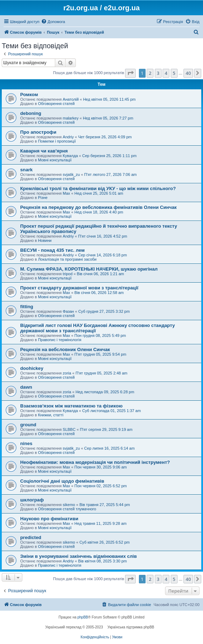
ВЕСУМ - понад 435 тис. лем (52, 250)
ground (28, 425)
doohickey (32, 368)
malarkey (71, 118)
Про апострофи (38, 132)
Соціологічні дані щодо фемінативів (62, 481)
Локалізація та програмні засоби (67, 259)
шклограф (32, 500)
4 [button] (166, 73)
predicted (31, 537)
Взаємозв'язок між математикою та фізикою (71, 406)
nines (26, 443)
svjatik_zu (71, 174)
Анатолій (71, 99)
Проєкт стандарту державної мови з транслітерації (79, 288)
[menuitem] (53, 22)
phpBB (83, 617)
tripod (68, 274)
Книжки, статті (51, 415)
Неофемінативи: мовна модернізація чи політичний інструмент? (95, 462)
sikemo (69, 505)
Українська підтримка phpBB (131, 627)
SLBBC (69, 429)
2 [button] (150, 73)
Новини (45, 240)
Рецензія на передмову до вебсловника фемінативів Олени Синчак (98, 207)
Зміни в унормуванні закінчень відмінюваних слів (78, 556)
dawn (26, 387)
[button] (130, 73)
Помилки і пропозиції (57, 141)
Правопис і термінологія (60, 340)
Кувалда (70, 156)
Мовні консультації (55, 160)
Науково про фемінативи (49, 519)
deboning (31, 113)
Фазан (68, 311)
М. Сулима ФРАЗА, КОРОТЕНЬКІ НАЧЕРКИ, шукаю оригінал (89, 269)
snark (26, 170)
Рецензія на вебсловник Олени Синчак (65, 349)
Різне (43, 198)
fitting (27, 307)
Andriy (68, 137)
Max (66, 193)
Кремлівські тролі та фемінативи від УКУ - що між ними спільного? (98, 188)
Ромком (29, 95)
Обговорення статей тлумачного (67, 509)
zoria (67, 373)
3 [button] (158, 73)
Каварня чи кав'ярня (44, 151)
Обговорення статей (56, 104)
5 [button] (174, 73)
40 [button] (188, 73)
